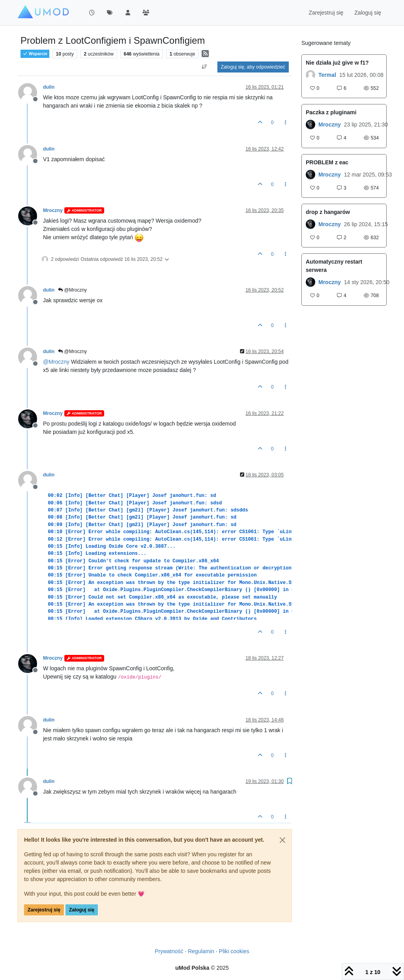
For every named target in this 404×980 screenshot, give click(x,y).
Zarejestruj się (44, 910)
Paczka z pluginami (331, 112)
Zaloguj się (82, 910)
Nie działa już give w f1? (337, 63)
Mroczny (53, 210)
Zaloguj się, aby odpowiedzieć (253, 67)
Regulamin (201, 951)
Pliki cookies (234, 951)
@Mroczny (72, 290)
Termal (327, 75)
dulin (49, 87)
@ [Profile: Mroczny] (56, 362)
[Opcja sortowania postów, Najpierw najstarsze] (204, 67)
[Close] (282, 840)
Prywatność (169, 951)
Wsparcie (35, 54)
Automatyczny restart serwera (334, 266)
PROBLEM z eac (327, 162)
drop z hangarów (328, 212)
